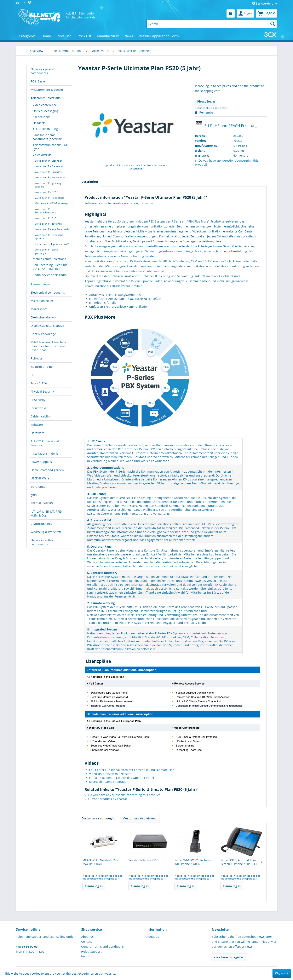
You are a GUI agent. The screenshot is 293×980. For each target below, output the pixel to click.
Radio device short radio (50, 275)
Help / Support (91, 952)
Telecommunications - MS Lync (51, 147)
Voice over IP (42, 155)
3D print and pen (43, 367)
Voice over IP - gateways (49, 224)
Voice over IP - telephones (50, 198)
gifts (34, 495)
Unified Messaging (46, 111)
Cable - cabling (41, 416)
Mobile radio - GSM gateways (52, 203)
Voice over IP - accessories (50, 177)
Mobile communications (49, 259)
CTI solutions (42, 117)
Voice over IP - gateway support (48, 185)
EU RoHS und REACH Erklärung (226, 123)
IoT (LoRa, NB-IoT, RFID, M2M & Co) (47, 513)
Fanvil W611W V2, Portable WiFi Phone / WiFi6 (193, 862)
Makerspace (39, 309)
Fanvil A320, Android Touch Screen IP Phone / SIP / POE (239, 862)
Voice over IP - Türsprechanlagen (45, 211)
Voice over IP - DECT (46, 192)
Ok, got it (282, 973)
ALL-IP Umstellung (45, 129)
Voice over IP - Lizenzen (49, 161)
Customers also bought (98, 818)
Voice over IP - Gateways (49, 166)
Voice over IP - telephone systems (49, 237)
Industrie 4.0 (39, 408)
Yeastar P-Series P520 (143, 860)
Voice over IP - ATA (46, 218)
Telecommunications (46, 98)
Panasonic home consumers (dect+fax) (48, 137)
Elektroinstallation (43, 317)
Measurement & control (47, 90)
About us (87, 937)
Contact (87, 942)
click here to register (229, 957)
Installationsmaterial (45, 453)
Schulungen (39, 487)
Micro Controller (42, 301)
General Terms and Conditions (102, 947)
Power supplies (41, 462)
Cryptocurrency (41, 524)
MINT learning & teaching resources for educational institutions (48, 346)
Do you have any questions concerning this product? (123, 795)
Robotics (37, 358)
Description (90, 182)
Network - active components (42, 542)
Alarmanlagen (40, 284)
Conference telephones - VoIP (52, 244)
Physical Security (42, 391)
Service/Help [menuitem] (263, 3)
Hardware (38, 433)
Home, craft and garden (47, 470)
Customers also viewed (140, 818)
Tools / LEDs (39, 383)
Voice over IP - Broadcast (49, 172)
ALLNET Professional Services (45, 443)
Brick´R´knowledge (43, 334)
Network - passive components (43, 71)
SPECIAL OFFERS (42, 503)
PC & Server (39, 81)
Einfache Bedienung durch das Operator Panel (122, 778)
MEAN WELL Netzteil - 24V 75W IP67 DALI (100, 862)
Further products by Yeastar (106, 799)
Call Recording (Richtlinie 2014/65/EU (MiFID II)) (50, 267)
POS (33, 375)
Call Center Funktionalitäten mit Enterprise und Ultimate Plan (132, 770)
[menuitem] (231, 13)
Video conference (45, 105)
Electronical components (48, 292)
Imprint (86, 956)
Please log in (206, 101)
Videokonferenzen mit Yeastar (110, 774)
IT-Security (38, 400)
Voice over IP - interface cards (52, 229)
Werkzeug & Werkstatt (46, 532)
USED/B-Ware (40, 478)
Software (37, 425)
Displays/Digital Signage (47, 326)
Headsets (39, 123)
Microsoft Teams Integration (109, 782)
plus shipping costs (217, 108)
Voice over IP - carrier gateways (47, 251)
